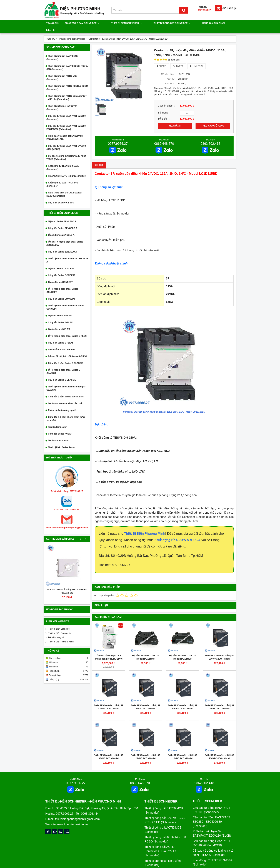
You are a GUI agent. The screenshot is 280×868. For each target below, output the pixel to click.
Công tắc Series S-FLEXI (61, 316)
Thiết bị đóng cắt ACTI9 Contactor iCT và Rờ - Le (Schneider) (67, 91)
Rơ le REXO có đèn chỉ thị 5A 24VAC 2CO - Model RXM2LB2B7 (145, 702)
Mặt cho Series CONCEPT (61, 262)
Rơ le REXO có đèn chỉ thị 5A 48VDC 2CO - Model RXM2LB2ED (219, 702)
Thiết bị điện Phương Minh (61, 635)
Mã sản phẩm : (168, 67)
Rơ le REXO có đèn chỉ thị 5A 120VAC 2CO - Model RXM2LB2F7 (108, 702)
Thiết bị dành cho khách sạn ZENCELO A (67, 253)
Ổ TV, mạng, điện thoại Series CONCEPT (62, 284)
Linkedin (197, 59)
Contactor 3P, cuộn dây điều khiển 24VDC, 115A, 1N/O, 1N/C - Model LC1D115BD (164, 405)
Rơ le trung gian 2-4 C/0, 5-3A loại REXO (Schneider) (64, 188)
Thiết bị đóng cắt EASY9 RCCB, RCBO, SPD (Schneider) (67, 61)
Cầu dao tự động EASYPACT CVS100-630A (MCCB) (66, 141)
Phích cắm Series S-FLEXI (61, 343)
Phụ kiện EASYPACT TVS (61, 196)
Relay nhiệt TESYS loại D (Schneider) (67, 169)
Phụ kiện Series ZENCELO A (62, 245)
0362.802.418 (210, 137)
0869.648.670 (164, 137)
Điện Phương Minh (57, 631)
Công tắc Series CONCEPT (62, 269)
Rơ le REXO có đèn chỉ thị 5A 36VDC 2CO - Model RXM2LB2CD (108, 752)
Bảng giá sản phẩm (195, 23)
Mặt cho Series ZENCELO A (62, 215)
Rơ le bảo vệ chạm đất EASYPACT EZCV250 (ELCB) (65, 131)
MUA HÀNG (175, 119)
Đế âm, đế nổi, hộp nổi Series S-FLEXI (67, 350)
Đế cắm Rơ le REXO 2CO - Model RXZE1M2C (182, 650)
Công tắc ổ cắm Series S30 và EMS (66, 390)
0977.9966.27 (118, 137)
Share (162, 59)
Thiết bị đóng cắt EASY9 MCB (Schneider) (62, 51)
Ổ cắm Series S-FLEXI (59, 322)
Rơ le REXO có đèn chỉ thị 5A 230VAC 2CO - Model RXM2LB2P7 (219, 652)
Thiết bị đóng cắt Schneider (160, 23)
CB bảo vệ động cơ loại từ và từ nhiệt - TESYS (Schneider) (67, 151)
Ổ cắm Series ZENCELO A (61, 228)
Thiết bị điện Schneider (120, 23)
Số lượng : (164, 106)
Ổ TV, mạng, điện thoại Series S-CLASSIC (64, 365)
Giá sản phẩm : (166, 99)
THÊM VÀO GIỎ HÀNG (213, 119)
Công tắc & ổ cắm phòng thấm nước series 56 (66, 412)
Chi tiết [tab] (99, 158)
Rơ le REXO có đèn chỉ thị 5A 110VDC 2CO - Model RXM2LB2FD (182, 702)
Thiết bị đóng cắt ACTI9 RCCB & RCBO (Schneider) (67, 81)
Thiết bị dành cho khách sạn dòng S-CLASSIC (66, 382)
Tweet (178, 59)
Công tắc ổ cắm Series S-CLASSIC (66, 356)
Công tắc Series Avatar (60, 427)
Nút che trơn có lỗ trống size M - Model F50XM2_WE (67, 584)
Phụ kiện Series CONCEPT (62, 292)
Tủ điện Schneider (57, 420)
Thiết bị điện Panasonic (59, 626)
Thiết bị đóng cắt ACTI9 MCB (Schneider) (62, 71)
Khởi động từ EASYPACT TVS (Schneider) (62, 178)
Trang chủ (53, 23)
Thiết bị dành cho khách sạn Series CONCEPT (65, 301)
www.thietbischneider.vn (72, 818)
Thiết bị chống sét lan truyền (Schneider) (62, 101)
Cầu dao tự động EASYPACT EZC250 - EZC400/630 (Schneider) (67, 121)
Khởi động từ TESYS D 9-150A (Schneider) (62, 161)
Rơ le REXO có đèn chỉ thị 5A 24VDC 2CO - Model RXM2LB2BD (145, 752)
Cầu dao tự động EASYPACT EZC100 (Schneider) (66, 111)
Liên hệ (215, 23)
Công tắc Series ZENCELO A (63, 221)
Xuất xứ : (171, 72)
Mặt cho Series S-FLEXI (60, 309)
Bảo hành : (170, 77)
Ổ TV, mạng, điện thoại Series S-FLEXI (67, 329)
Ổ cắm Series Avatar (58, 434)
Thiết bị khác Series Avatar (62, 441)
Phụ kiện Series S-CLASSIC (62, 373)
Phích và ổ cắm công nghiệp (62, 403)
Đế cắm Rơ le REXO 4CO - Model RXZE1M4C (146, 650)
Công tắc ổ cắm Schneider (82, 23)
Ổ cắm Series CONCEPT (60, 275)
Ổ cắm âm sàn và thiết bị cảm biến (66, 397)
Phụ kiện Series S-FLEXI (60, 336)
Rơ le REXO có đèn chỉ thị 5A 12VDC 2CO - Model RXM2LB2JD (182, 752)
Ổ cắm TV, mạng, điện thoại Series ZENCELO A (65, 237)
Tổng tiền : (164, 112)
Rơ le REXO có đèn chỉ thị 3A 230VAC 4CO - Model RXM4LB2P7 (219, 752)
